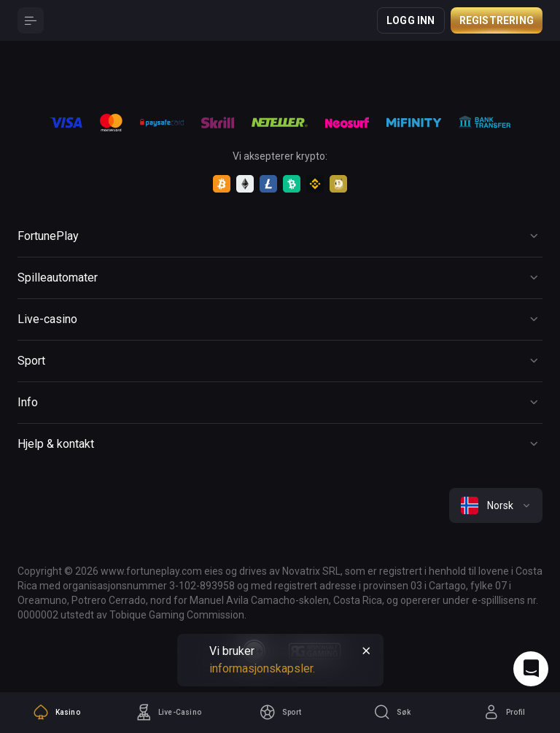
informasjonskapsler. (262, 668)
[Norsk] (496, 505)
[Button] (31, 20)
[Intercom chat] (531, 669)
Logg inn (411, 20)
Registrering (497, 20)
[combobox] (496, 505)
